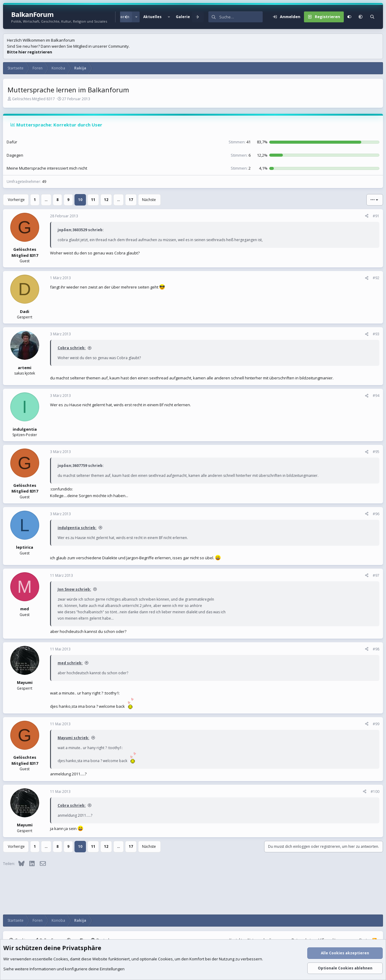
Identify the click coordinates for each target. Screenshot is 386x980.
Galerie (183, 17)
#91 (376, 216)
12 (106, 200)
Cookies (61, 959)
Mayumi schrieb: (73, 738)
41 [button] (240, 142)
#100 (375, 792)
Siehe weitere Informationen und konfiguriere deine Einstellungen (64, 969)
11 (93, 200)
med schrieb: (70, 663)
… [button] (46, 200)
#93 (376, 334)
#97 (376, 575)
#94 (376, 396)
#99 (376, 724)
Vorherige (16, 200)
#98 (376, 649)
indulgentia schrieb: (77, 528)
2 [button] (241, 168)
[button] (136, 17)
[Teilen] (367, 216)
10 (80, 200)
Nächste (149, 200)
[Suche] (241, 17)
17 (131, 200)
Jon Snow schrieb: (74, 589)
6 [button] (241, 155)
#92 (376, 278)
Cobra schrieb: (72, 348)
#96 (376, 514)
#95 (376, 452)
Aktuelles (152, 17)
